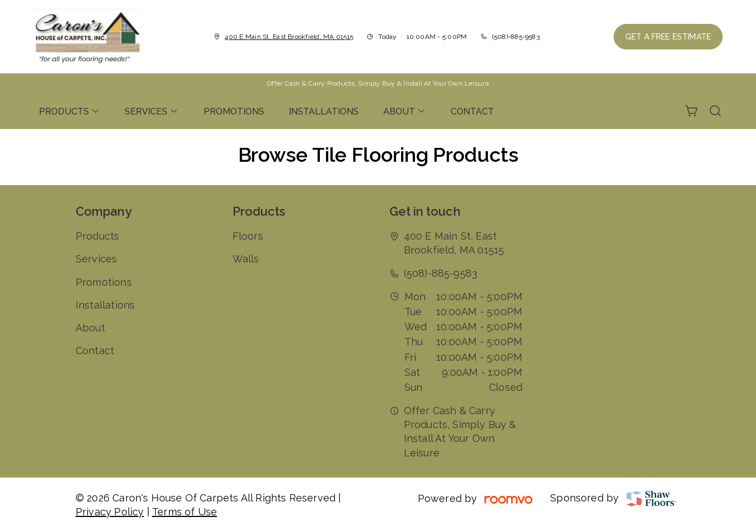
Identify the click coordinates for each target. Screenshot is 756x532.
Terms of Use (184, 512)
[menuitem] (70, 111)
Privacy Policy (110, 512)
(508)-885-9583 (516, 37)
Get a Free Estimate (668, 37)
